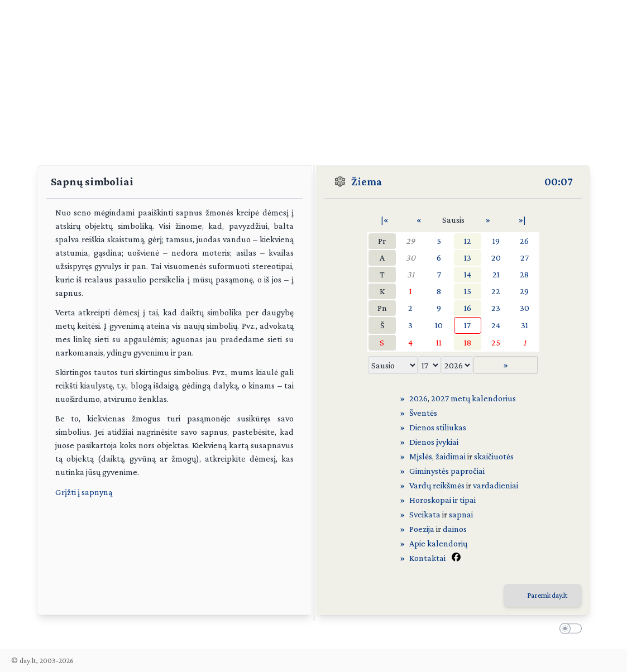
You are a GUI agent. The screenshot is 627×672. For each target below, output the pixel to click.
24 (496, 325)
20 (496, 258)
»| (522, 220)
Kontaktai (427, 558)
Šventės (423, 413)
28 (524, 274)
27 (525, 258)
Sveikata (425, 514)
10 (439, 325)
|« (385, 220)
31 (411, 274)
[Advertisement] (313, 78)
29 (410, 241)
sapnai (461, 514)
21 (496, 274)
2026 (418, 398)
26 (524, 241)
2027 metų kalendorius (473, 398)
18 (468, 342)
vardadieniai (496, 485)
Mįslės (421, 456)
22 (496, 291)
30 (411, 258)
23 (496, 308)
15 (468, 291)
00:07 (559, 181)
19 (496, 241)
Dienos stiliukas (438, 427)
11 (439, 342)
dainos (455, 529)
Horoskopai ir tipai (442, 500)
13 (468, 258)
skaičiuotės (494, 456)
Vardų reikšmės (437, 485)
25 (496, 342)
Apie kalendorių (438, 543)
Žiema (367, 181)
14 (468, 274)
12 (468, 241)
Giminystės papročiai (447, 471)
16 (468, 308)
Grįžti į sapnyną (84, 492)
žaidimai (451, 456)
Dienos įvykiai (434, 442)
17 (467, 325)
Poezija (422, 529)
